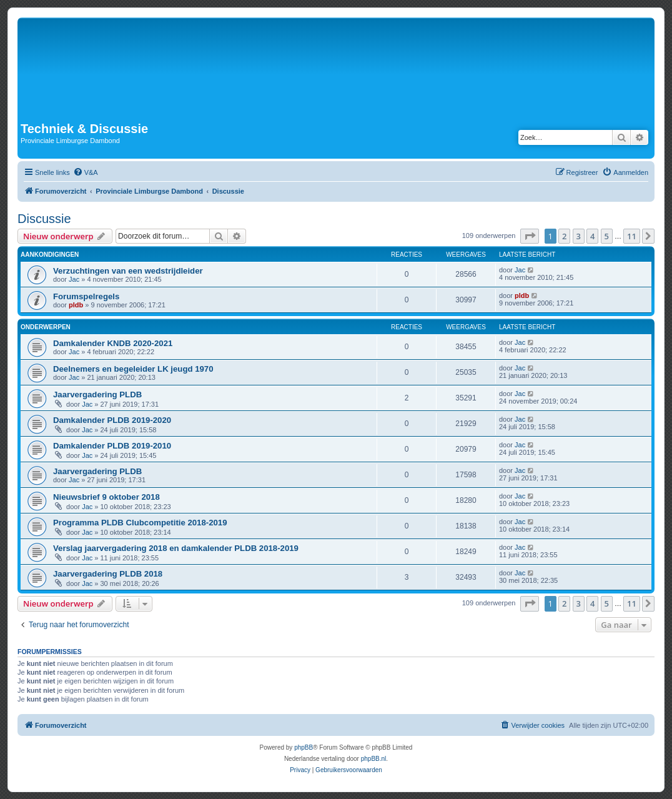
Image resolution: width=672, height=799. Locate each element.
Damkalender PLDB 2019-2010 (112, 446)
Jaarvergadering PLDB (97, 395)
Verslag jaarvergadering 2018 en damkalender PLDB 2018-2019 (176, 548)
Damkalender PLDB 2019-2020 (112, 420)
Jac (74, 279)
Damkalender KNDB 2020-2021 (113, 343)
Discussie (44, 219)
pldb (76, 305)
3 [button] (579, 236)
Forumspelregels (86, 296)
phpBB (304, 747)
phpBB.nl (374, 759)
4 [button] (592, 236)
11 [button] (632, 236)
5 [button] (607, 236)
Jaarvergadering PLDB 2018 (108, 574)
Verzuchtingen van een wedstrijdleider (128, 271)
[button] (530, 236)
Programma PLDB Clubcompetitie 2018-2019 (140, 523)
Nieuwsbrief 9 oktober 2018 (106, 497)
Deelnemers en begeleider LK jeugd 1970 (133, 369)
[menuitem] (86, 172)
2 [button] (564, 236)
